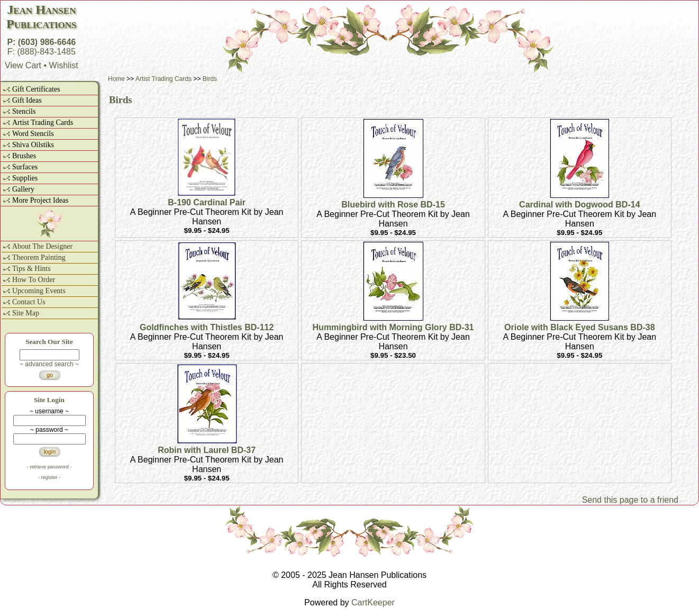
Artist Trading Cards (43, 123)
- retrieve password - (49, 467)
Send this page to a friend (630, 500)
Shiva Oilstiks (33, 145)
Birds (210, 79)
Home (116, 79)
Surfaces (25, 167)
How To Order (34, 280)
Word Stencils (33, 134)
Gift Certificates (36, 89)
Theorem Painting (39, 257)
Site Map (26, 313)
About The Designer (42, 246)
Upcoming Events (39, 291)
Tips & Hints (31, 269)
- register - (49, 477)
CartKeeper (373, 603)
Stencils (24, 111)
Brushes (24, 156)
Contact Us (29, 302)
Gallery (23, 189)
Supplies (25, 178)
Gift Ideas (27, 100)
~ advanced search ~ (49, 364)
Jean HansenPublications (41, 17)
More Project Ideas (40, 200)
